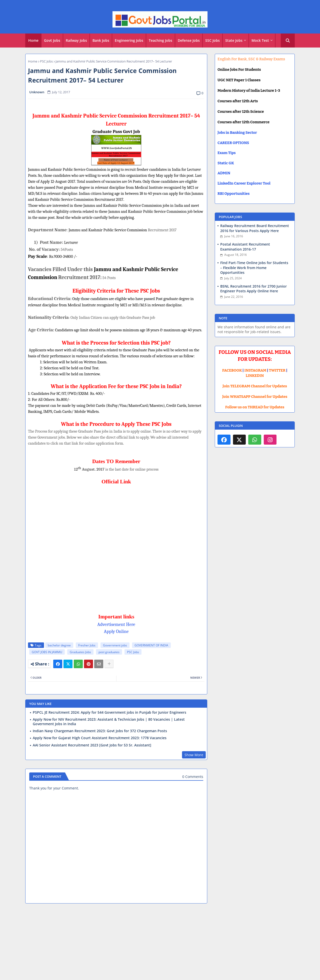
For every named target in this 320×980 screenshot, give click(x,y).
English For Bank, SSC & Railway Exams (251, 59)
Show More (194, 755)
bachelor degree (59, 645)
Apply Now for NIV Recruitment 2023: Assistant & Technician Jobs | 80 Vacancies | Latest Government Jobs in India (109, 722)
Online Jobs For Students (239, 70)
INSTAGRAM (255, 370)
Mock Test (260, 40)
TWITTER (277, 370)
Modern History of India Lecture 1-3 (249, 91)
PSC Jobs (46, 61)
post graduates (109, 652)
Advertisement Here (116, 624)
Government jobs (115, 645)
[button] (288, 41)
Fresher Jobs (87, 645)
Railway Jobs (76, 40)
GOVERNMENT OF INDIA (151, 645)
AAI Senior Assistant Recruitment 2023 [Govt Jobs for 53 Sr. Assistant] (92, 745)
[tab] (33, 41)
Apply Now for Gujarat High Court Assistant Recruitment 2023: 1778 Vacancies (100, 738)
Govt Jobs (52, 40)
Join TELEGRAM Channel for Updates (255, 386)
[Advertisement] (160, 944)
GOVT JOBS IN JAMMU (47, 652)
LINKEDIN (255, 376)
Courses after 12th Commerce (243, 122)
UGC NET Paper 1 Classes (239, 80)
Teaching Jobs (160, 40)
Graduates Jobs (80, 652)
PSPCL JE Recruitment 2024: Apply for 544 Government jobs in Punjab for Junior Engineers (109, 712)
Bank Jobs (101, 40)
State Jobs (234, 40)
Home (33, 40)
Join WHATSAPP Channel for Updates (255, 397)
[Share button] (109, 664)
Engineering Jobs (129, 40)
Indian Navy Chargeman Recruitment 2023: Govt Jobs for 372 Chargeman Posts (100, 731)
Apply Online (116, 631)
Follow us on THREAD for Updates (255, 407)
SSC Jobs (212, 40)
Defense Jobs (189, 40)
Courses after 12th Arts (238, 101)
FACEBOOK (232, 370)
